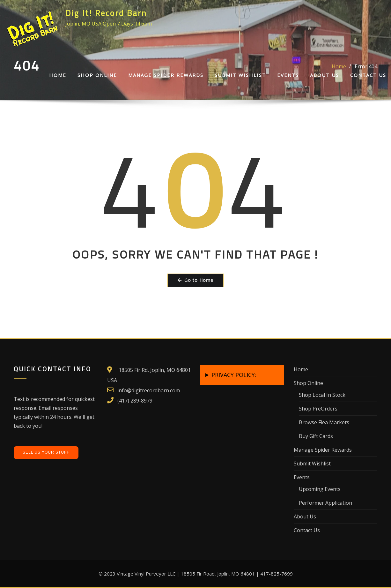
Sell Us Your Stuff (46, 452)
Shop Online (97, 75)
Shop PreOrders (318, 409)
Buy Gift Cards (316, 436)
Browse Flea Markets (324, 422)
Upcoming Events (320, 489)
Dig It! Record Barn (106, 13)
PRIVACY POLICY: (234, 375)
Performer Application (325, 503)
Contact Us (368, 75)
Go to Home (195, 280)
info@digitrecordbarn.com (149, 390)
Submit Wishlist (240, 75)
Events (288, 75)
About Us (325, 75)
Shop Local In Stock (322, 395)
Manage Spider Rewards (166, 75)
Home (58, 75)
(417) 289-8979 (135, 401)
